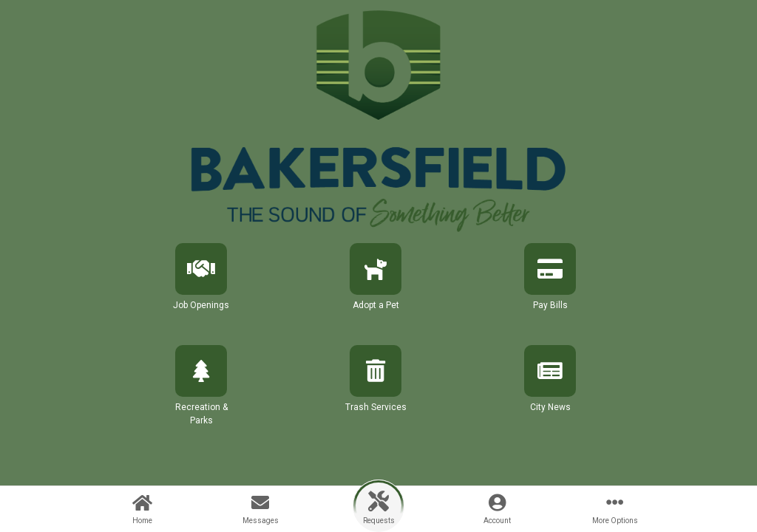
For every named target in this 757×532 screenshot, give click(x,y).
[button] (201, 290)
